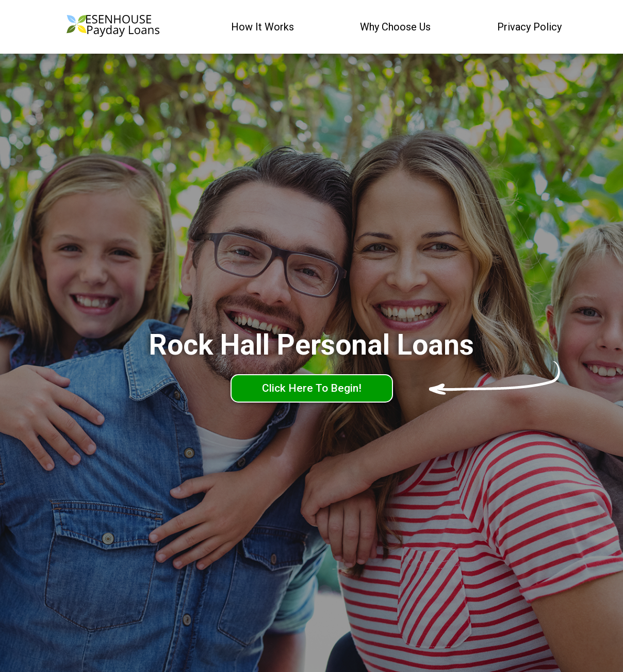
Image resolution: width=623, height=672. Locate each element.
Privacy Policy (529, 27)
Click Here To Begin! (312, 388)
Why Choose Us (395, 27)
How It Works (263, 27)
